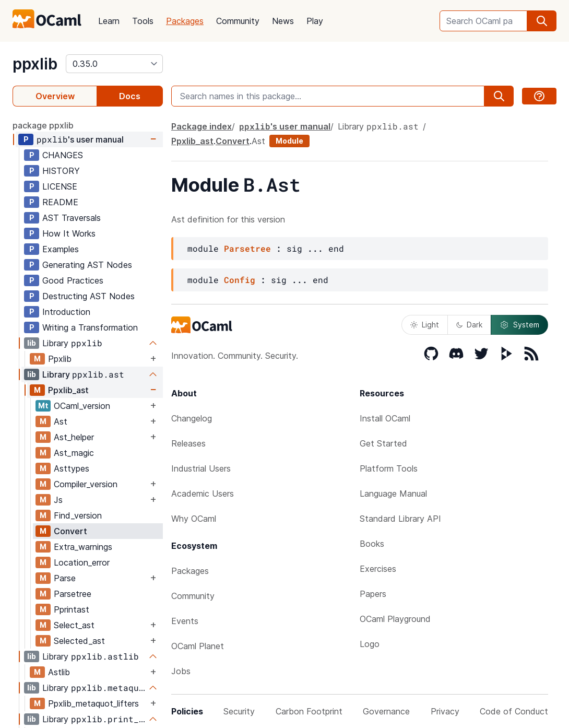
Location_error (82, 562)
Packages (185, 21)
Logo (370, 644)
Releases (188, 443)
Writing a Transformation (90, 327)
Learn (109, 21)
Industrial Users (201, 468)
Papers (373, 594)
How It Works (69, 233)
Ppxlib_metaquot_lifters (93, 703)
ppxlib (35, 64)
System (519, 325)
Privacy (445, 711)
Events (185, 621)
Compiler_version (86, 484)
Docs (130, 96)
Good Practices (73, 280)
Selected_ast (79, 641)
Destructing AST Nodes (88, 296)
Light (425, 325)
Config (240, 280)
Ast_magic (74, 453)
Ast (61, 421)
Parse (65, 578)
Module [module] (289, 141)
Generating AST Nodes (87, 265)
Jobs (181, 671)
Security (239, 711)
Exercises (378, 569)
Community (238, 21)
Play (315, 21)
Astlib (59, 672)
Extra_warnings (83, 547)
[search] (542, 21)
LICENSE (60, 186)
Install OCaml (385, 418)
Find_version (78, 515)
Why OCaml (194, 519)
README (60, 202)
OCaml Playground (395, 619)
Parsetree (73, 594)
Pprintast (72, 609)
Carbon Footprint (309, 711)
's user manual (80, 139)
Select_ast (74, 625)
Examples (61, 249)
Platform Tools (389, 468)
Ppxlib (60, 359)
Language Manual (393, 494)
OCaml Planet (198, 646)
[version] (114, 64)
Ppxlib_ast (68, 390)
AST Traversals (72, 218)
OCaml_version (82, 406)
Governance (386, 711)
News (283, 21)
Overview (55, 96)
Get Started (383, 443)
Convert (70, 531)
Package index (201, 126)
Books (372, 544)
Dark (469, 325)
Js (58, 500)
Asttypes (72, 468)
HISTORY (61, 171)
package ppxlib (43, 125)
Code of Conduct (514, 711)
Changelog (192, 418)
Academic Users (203, 494)
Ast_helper (74, 437)
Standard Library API (400, 519)
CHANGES (63, 155)
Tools (143, 21)
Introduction (66, 312)
